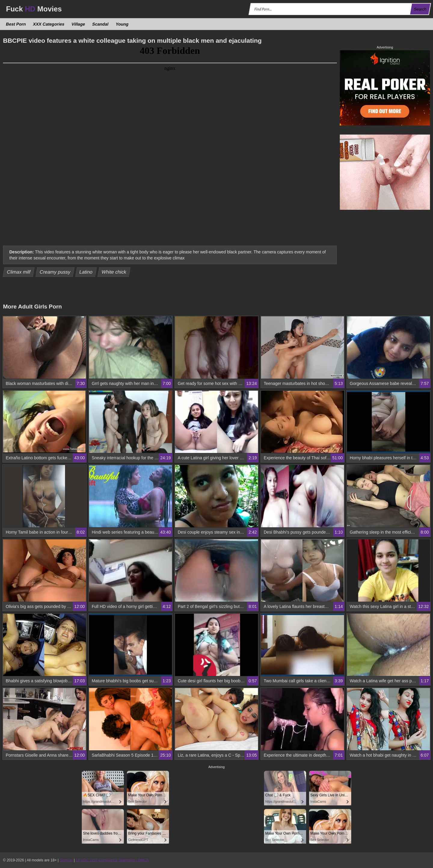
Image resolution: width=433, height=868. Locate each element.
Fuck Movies (34, 9)
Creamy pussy (55, 272)
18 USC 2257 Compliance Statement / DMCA (112, 860)
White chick (114, 272)
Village (78, 24)
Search (420, 9)
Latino (86, 272)
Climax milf (19, 272)
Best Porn (16, 24)
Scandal (101, 24)
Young (122, 24)
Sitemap (66, 860)
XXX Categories (49, 24)
